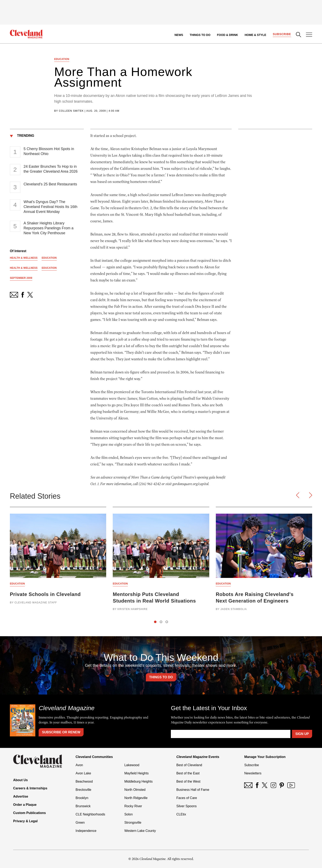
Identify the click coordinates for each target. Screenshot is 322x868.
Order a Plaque (25, 805)
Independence (86, 831)
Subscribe (282, 34)
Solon (128, 814)
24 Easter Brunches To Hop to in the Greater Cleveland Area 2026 (51, 169)
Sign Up (302, 734)
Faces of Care (187, 798)
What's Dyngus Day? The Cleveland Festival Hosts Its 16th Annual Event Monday (51, 207)
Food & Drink (228, 35)
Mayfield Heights (136, 773)
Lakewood (132, 765)
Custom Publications (29, 813)
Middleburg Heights (138, 781)
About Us (20, 780)
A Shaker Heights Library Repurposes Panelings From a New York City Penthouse (49, 228)
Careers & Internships (30, 788)
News (179, 35)
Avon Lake (83, 773)
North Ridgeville (136, 798)
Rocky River (133, 806)
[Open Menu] (309, 35)
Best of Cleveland (189, 765)
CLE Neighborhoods (90, 814)
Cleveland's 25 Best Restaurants (50, 184)
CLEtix (181, 814)
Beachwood (84, 781)
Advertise (21, 796)
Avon (79, 765)
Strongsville (133, 823)
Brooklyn (82, 798)
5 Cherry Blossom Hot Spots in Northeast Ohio (49, 151)
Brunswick (83, 806)
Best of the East (188, 773)
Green (80, 823)
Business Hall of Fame (193, 790)
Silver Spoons (187, 806)
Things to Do (200, 35)
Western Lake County (140, 831)
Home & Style (255, 35)
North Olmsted (135, 790)
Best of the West (188, 781)
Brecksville (83, 790)
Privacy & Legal (25, 821)
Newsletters (253, 773)
